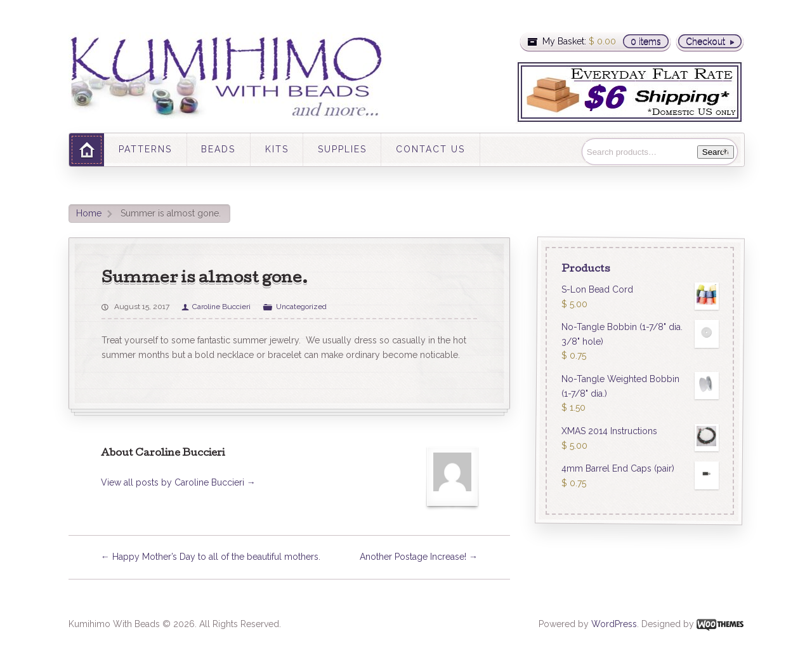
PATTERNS (145, 149)
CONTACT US (430, 149)
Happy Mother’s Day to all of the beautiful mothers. (211, 557)
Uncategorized (301, 307)
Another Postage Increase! (419, 557)
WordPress (614, 624)
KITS (277, 149)
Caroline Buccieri (221, 307)
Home (89, 213)
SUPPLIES (342, 149)
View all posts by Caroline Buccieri (178, 482)
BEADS (218, 149)
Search (716, 152)
